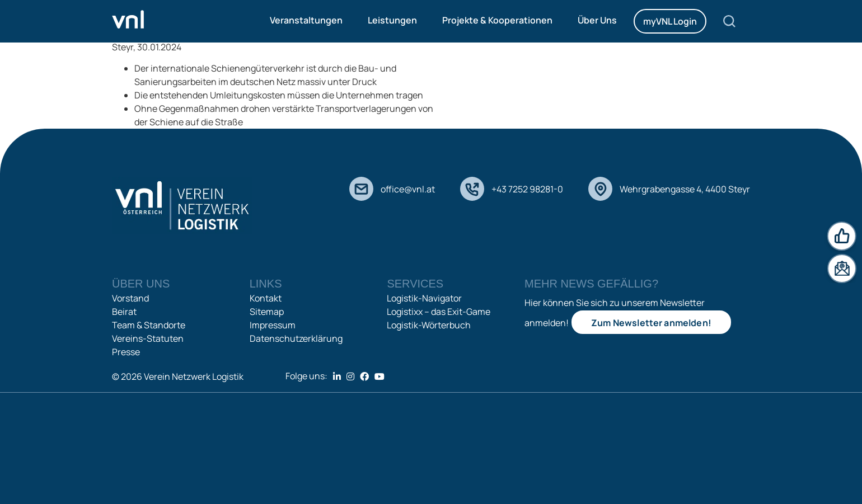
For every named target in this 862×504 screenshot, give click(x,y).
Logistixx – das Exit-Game (439, 312)
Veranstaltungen (306, 20)
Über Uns (597, 20)
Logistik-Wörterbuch (429, 325)
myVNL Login (670, 21)
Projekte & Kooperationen (497, 20)
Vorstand (130, 298)
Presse (126, 352)
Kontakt (266, 298)
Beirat (124, 312)
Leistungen (392, 20)
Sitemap (267, 312)
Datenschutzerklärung (296, 338)
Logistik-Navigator (424, 298)
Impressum (273, 325)
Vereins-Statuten (148, 338)
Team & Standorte (149, 325)
